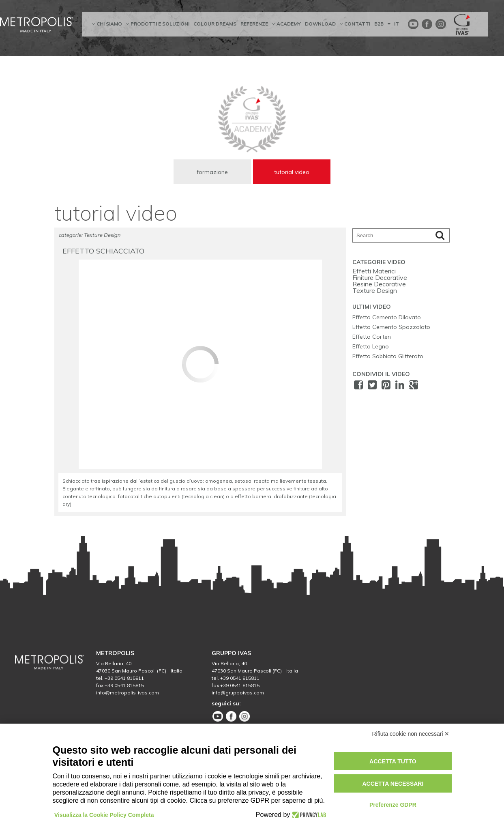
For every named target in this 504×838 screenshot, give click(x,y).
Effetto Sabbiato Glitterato (388, 357)
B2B (379, 24)
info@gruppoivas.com (238, 694)
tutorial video (292, 172)
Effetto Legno (371, 347)
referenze (254, 24)
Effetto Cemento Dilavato (387, 318)
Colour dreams (215, 24)
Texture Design (375, 291)
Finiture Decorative (380, 278)
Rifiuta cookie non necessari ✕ (411, 734)
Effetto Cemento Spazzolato (391, 327)
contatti (355, 24)
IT (393, 24)
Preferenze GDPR (393, 805)
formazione (212, 172)
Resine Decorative (379, 284)
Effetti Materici (374, 271)
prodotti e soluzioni (158, 24)
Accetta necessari (393, 784)
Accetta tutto (393, 761)
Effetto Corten (372, 337)
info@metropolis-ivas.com (128, 694)
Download (320, 24)
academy (286, 24)
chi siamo (107, 24)
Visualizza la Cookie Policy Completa (105, 815)
